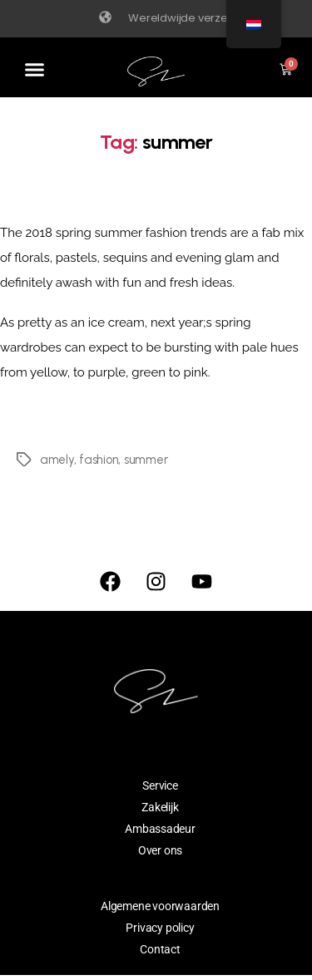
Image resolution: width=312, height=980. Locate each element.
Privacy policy (160, 928)
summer (146, 460)
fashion (99, 460)
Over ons (160, 850)
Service (160, 785)
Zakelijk (160, 807)
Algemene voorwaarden (160, 906)
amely (57, 460)
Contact (160, 949)
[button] (35, 70)
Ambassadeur (160, 829)
